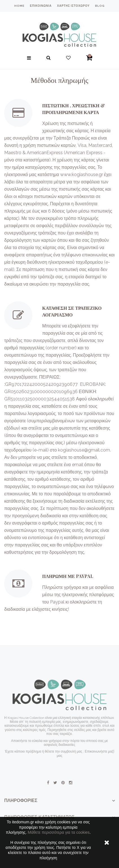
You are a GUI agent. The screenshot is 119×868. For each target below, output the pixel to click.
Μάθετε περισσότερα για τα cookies (59, 832)
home (19, 6)
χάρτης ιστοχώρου (73, 6)
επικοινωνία (41, 6)
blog (100, 6)
